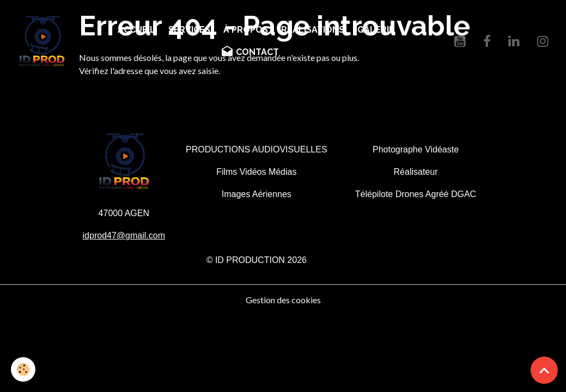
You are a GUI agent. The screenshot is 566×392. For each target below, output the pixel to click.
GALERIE (376, 30)
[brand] (42, 41)
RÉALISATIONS (313, 30)
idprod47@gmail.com (124, 235)
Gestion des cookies (283, 300)
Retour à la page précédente (131, 97)
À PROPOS (246, 30)
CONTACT (250, 52)
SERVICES (189, 30)
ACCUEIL (136, 30)
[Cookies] (23, 369)
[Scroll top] (544, 370)
